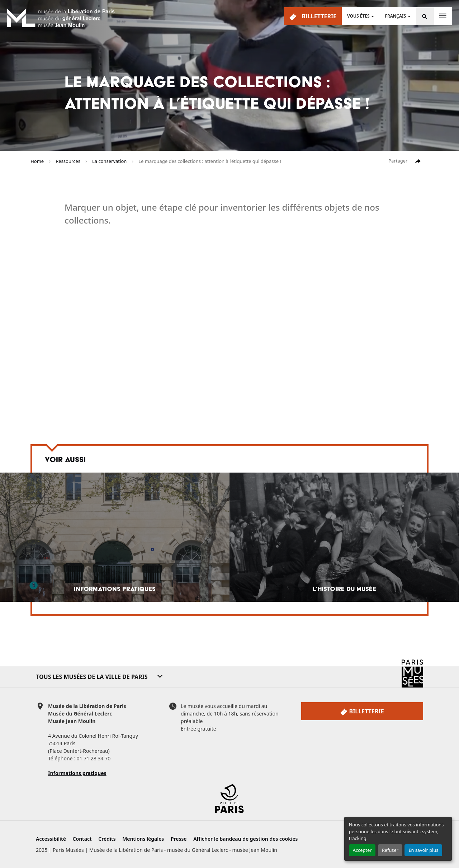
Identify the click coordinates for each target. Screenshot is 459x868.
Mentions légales (143, 839)
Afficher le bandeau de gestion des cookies (245, 839)
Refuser (390, 850)
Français (395, 16)
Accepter (362, 850)
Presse (179, 839)
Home (37, 161)
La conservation (109, 161)
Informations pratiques (77, 773)
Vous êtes (358, 16)
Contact (82, 839)
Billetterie (313, 16)
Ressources (68, 161)
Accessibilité (51, 839)
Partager (405, 161)
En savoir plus (423, 850)
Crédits (107, 839)
